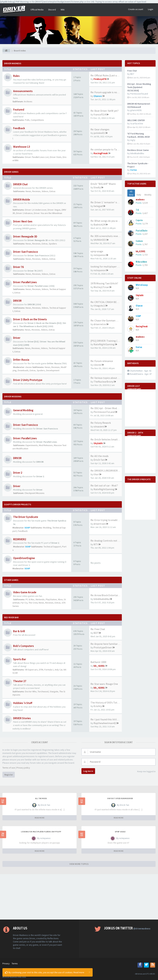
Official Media (37, 10)
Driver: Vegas (54, 210)
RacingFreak (101, 153)
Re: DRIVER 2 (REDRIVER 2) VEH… (109, 471)
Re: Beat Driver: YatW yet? (105, 111)
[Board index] (6, 51)
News (28, 191)
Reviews (36, 191)
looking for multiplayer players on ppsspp (41, 832)
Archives (28, 101)
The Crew (33, 603)
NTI (96, 544)
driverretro (100, 324)
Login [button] (151, 9)
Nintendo (40, 599)
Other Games (11, 580)
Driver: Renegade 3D (25, 236)
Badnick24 (99, 224)
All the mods (41, 798)
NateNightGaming (104, 344)
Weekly (148, 195)
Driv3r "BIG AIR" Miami (103, 184)
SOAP (27, 528)
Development (53, 370)
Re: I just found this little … (106, 719)
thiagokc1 (99, 306)
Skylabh (98, 443)
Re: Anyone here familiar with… (108, 644)
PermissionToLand (104, 412)
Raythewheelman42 (105, 723)
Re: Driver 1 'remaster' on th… (107, 202)
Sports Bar (20, 659)
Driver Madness (13, 63)
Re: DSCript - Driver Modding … (108, 408)
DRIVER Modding (13, 396)
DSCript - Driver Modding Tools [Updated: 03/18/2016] (139, 87)
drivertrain (100, 524)
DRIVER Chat (20, 184)
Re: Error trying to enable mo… (108, 520)
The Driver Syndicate (26, 517)
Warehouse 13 (22, 147)
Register (9, 775)
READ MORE (40, 818)
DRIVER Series (11, 172)
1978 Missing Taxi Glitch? (104, 283)
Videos (45, 191)
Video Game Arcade (25, 592)
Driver (17, 338)
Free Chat (132, 71)
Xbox (60, 599)
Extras (52, 191)
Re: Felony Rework (101, 423)
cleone (28, 367)
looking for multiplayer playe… (108, 266)
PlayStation (51, 599)
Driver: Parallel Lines (25, 282)
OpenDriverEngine (24, 558)
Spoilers (53, 244)
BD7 (96, 633)
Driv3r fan (99, 460)
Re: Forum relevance (102, 361)
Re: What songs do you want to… (109, 221)
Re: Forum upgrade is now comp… (109, 92)
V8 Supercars (31, 670)
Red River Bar (11, 617)
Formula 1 (49, 670)
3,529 (145, 203)
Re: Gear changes (100, 129)
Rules (16, 76)
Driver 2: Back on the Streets (30, 319)
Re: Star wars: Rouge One (104, 684)
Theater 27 (20, 681)
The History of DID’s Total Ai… (108, 703)
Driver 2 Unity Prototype (28, 380)
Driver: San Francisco (26, 252)
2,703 (145, 265)
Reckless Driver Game (138, 150)
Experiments (32, 445)
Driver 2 (18, 473)
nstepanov (100, 255)
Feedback (19, 128)
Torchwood (43, 691)
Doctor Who (31, 691)
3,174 (145, 224)
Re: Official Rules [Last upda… (107, 75)
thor (96, 474)
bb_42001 (99, 666)
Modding (47, 528)
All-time (131, 193)
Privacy (6, 963)
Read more (79, 972)
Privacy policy (23, 768)
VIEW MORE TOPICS (79, 864)
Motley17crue (101, 287)
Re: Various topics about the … (108, 378)
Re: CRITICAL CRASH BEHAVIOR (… (110, 302)
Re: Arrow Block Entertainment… (109, 595)
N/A (137, 288)
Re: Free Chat (98, 629)
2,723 (145, 255)
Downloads (23, 370)
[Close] (89, 972)
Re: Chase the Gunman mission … (109, 320)
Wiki (63, 10)
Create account (136, 9)
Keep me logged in (145, 772)
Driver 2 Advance (24, 213)
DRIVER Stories (22, 718)
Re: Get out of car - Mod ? (104, 485)
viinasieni (99, 426)
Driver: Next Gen (23, 221)
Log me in (88, 771)
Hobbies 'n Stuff (23, 703)
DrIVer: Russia (21, 360)
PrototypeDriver (103, 647)
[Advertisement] (79, 897)
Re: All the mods (100, 456)
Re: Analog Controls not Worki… (109, 541)
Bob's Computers (24, 646)
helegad (98, 206)
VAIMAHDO (100, 240)
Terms (15, 963)
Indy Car (59, 670)
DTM (41, 670)
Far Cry (24, 603)
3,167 (145, 234)
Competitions (37, 120)
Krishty (98, 706)
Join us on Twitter (127, 928)
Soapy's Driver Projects (18, 504)
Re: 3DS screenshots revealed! (107, 236)
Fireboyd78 (100, 79)
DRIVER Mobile (22, 200)
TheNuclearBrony (103, 382)
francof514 (100, 114)
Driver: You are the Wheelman (48, 213)
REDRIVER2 (20, 539)
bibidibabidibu (101, 599)
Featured (19, 110)
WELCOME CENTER (136, 120)
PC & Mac (30, 599)
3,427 (145, 213)
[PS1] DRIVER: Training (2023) (107, 341)
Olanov (98, 96)
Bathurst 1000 (98, 662)
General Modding (23, 410)
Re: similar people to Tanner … (108, 149)
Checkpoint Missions (34, 493)
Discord (52, 10)
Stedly (97, 187)
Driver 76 (18, 267)
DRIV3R (17, 301)
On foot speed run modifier (120, 798)
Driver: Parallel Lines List (37, 157)
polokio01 (99, 133)
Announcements (23, 91)
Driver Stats (56, 157)
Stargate (54, 691)
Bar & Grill (19, 631)
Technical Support (52, 547)
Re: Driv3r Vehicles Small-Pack (107, 439)
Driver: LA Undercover (36, 210)
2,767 (145, 244)
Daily (139, 195)
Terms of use (9, 768)
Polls (27, 120)
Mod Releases (46, 445)
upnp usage (97, 251)
